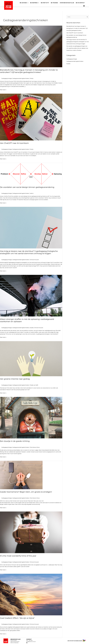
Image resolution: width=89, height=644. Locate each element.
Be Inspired (35, 3)
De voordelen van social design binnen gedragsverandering (28, 187)
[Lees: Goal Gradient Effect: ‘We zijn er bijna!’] (31, 594)
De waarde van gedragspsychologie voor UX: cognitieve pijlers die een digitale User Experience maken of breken (77, 48)
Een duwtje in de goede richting (15, 441)
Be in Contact (80, 3)
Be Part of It (45, 3)
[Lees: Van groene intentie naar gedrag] (31, 359)
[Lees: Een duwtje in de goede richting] (31, 418)
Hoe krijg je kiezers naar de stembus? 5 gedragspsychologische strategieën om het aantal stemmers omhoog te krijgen (29, 252)
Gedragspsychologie (7, 78)
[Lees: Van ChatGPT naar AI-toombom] (31, 117)
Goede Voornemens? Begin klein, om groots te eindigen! (26, 492)
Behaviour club (15, 639)
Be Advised (24, 3)
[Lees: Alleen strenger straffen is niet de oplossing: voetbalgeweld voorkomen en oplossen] (31, 296)
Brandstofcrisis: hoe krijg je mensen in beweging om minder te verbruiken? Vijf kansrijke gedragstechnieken (29, 71)
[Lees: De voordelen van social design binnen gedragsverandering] (31, 174)
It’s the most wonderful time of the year (18, 556)
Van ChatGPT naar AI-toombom (14, 143)
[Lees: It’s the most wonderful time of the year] (31, 532)
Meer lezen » (3, 90)
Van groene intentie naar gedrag (15, 379)
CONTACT (29, 639)
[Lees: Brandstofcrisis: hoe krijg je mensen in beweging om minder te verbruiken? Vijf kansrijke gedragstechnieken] (31, 46)
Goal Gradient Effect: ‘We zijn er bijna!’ (17, 618)
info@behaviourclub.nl (31, 642)
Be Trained (54, 3)
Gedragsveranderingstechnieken (21, 78)
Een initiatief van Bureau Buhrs (75, 641)
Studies (32, 328)
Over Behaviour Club (67, 3)
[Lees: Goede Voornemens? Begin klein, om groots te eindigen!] (21, 475)
